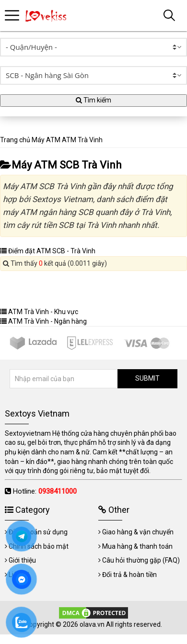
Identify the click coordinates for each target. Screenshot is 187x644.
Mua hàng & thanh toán (137, 546)
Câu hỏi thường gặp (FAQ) (141, 560)
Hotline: (45, 491)
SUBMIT (147, 378)
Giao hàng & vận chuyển (138, 532)
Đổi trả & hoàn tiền (129, 575)
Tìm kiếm (93, 100)
